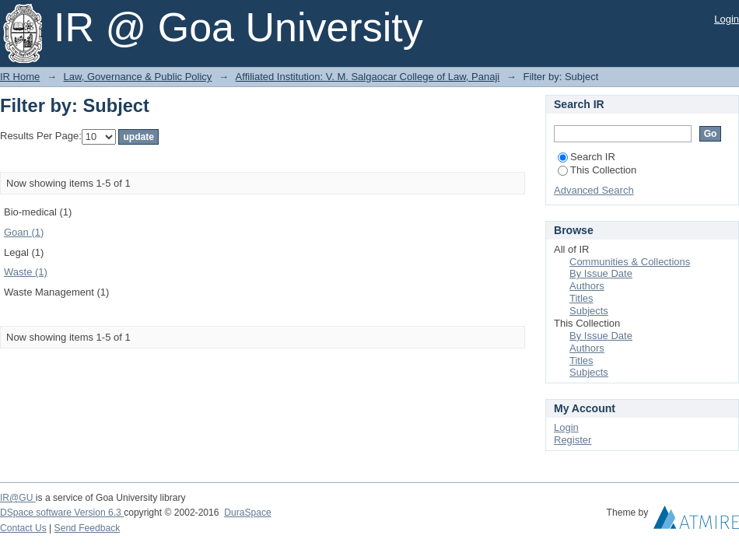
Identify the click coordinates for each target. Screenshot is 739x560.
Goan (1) (24, 232)
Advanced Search (594, 190)
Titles (581, 298)
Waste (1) (26, 272)
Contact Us (23, 528)
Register (573, 440)
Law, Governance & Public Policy (138, 77)
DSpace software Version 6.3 (62, 513)
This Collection (597, 170)
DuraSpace (247, 513)
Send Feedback (88, 528)
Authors (587, 286)
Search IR (587, 157)
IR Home (20, 77)
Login (727, 19)
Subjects (589, 311)
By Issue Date (601, 273)
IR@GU (18, 498)
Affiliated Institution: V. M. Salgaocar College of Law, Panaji (368, 77)
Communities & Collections (630, 262)
